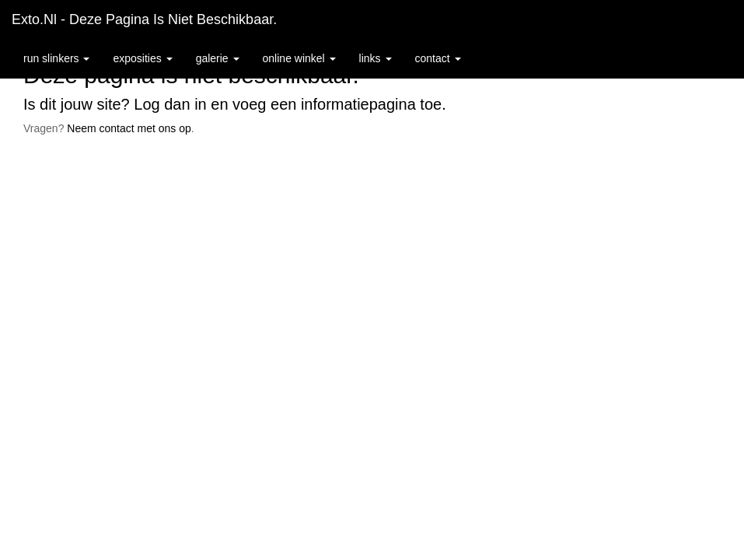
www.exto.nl (149, 185)
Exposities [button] (142, 58)
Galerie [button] (218, 58)
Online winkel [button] (299, 58)
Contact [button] (438, 58)
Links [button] (375, 58)
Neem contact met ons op (129, 128)
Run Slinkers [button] (56, 58)
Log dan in (170, 104)
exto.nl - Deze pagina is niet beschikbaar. (144, 19)
